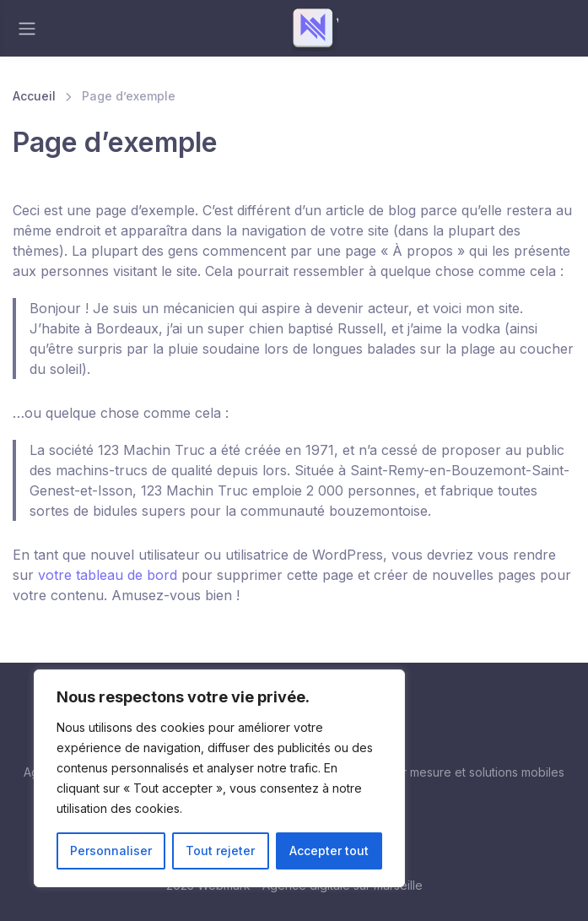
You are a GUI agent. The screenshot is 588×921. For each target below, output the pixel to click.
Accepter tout (329, 851)
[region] (219, 778)
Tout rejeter (220, 851)
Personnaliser (111, 851)
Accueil (34, 96)
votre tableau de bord (108, 575)
